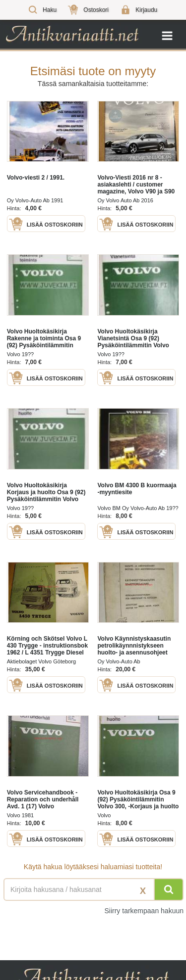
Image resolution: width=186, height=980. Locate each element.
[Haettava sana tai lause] (93, 889)
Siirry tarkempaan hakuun (144, 911)
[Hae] (169, 889)
